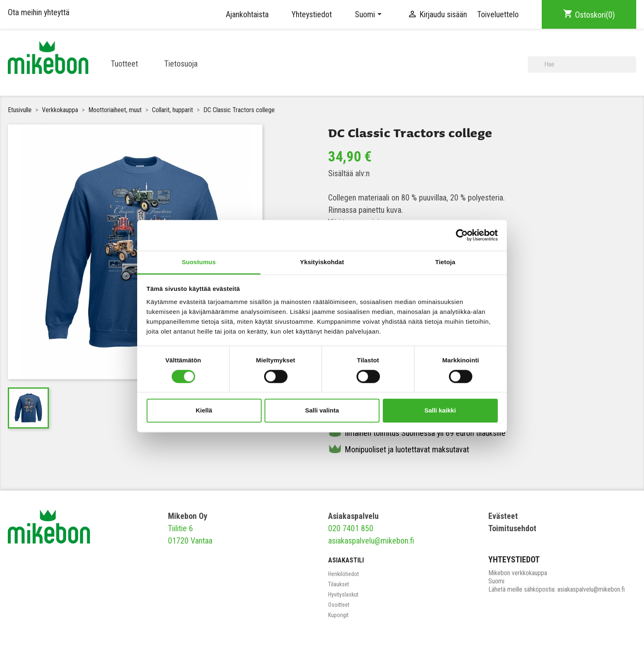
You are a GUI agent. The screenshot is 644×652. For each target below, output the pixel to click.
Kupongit (338, 615)
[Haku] (582, 65)
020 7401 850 (351, 528)
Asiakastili (346, 560)
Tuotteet (124, 64)
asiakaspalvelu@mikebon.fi (371, 541)
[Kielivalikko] (370, 14)
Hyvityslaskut (343, 594)
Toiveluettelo (498, 14)
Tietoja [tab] (445, 262)
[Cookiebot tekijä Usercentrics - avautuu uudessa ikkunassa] (462, 235)
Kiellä (204, 411)
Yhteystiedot (312, 14)
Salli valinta (322, 411)
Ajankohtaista (247, 14)
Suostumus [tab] (199, 262)
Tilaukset (339, 584)
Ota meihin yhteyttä (39, 12)
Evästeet (503, 516)
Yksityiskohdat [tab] (322, 262)
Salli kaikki (440, 411)
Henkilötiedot (344, 574)
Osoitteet (339, 605)
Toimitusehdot (512, 528)
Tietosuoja (181, 64)
